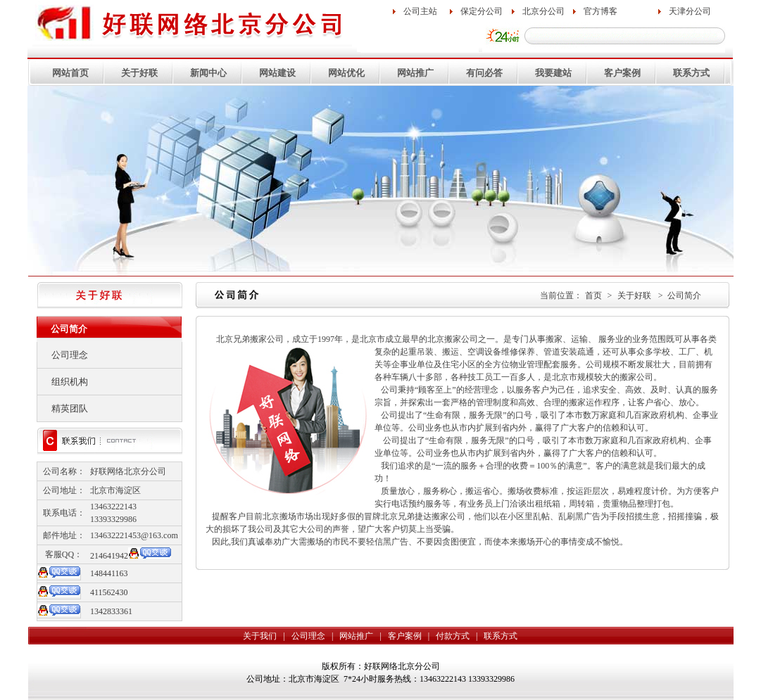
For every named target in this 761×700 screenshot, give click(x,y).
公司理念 (70, 355)
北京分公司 (543, 11)
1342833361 (111, 611)
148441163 (109, 573)
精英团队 (70, 408)
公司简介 (684, 295)
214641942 (109, 556)
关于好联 (634, 295)
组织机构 (70, 382)
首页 (593, 295)
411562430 (109, 592)
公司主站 (420, 11)
